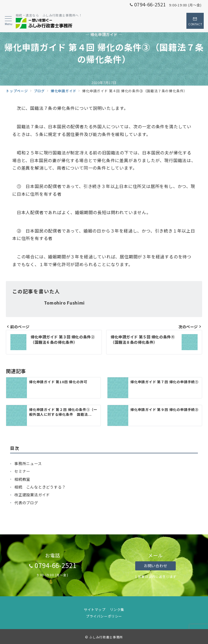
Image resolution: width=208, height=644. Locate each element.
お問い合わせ (155, 566)
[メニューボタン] (8, 21)
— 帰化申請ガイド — (104, 35)
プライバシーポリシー (104, 616)
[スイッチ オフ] (195, 21)
